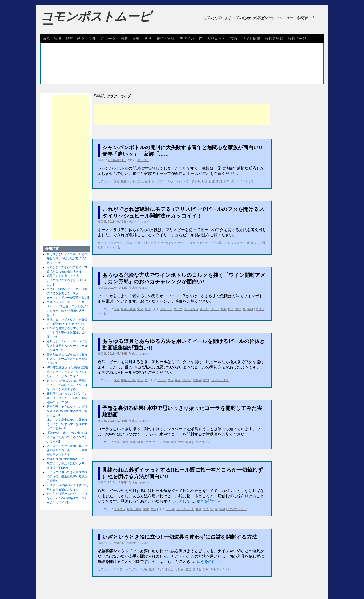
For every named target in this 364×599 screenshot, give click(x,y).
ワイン (215, 309)
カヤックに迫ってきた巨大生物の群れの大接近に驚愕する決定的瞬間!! (67, 476)
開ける (197, 569)
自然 (140, 442)
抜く (231, 309)
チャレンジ (191, 309)
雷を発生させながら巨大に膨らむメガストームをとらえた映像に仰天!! (67, 359)
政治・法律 (52, 38)
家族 (212, 181)
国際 (124, 38)
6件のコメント (221, 569)
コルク (169, 181)
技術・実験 (166, 38)
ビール (204, 243)
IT (201, 38)
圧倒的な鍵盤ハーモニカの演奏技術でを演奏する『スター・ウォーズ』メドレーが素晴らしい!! (68, 293)
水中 (181, 442)
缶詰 (188, 569)
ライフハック (185, 509)
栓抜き (187, 380)
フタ (227, 243)
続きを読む (209, 501)
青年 (227, 181)
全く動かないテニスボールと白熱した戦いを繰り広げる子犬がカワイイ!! (67, 258)
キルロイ (143, 160)
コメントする (245, 181)
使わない (170, 569)
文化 (92, 38)
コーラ (157, 442)
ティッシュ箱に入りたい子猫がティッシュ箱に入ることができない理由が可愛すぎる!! (67, 385)
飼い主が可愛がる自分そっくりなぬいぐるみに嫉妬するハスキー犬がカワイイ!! (67, 498)
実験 (174, 442)
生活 (148, 181)
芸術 (234, 38)
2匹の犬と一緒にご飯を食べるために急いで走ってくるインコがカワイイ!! (68, 437)
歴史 (136, 38)
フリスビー (238, 243)
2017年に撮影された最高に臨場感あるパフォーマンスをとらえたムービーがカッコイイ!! (67, 372)
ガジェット (216, 38)
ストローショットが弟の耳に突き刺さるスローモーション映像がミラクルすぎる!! (67, 450)
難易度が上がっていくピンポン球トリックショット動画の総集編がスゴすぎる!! (67, 398)
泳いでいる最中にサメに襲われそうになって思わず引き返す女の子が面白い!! (67, 424)
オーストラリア (188, 243)
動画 (205, 181)
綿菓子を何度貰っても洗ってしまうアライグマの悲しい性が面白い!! (67, 280)
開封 (219, 181)
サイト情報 (251, 38)
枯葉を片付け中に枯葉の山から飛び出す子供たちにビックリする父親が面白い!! (67, 463)
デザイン (187, 38)
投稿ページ (297, 38)
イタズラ (120, 509)
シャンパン (182, 181)
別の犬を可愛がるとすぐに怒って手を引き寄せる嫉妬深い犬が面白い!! (67, 333)
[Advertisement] (182, 115)
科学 (148, 38)
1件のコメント (237, 509)
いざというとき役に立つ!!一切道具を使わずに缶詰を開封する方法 (180, 537)
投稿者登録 (274, 38)
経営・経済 (75, 38)
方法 (258, 243)
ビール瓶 (216, 243)
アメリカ (166, 309)
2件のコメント (203, 442)
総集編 (197, 380)
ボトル (196, 181)
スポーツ (108, 38)
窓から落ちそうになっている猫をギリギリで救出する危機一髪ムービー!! (67, 411)
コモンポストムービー (96, 21)
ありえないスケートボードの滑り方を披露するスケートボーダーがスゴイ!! (67, 346)
